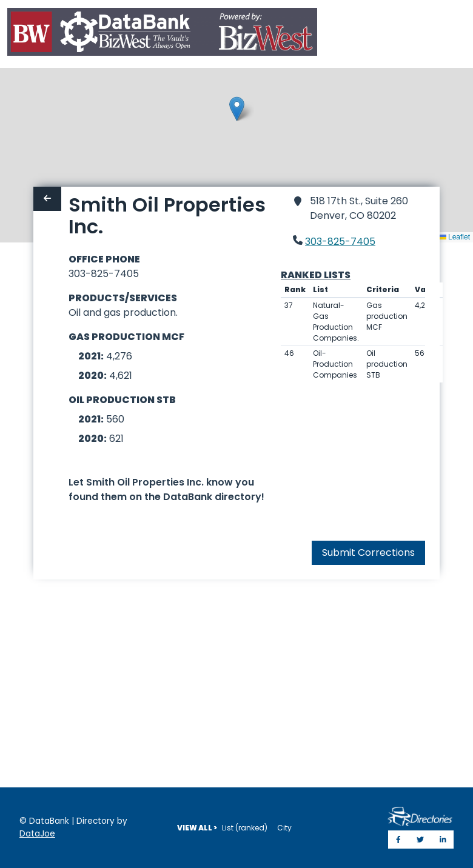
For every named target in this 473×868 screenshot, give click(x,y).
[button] (237, 109)
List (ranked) (245, 828)
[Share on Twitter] (420, 840)
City (284, 828)
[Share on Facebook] (398, 840)
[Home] (162, 34)
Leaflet (455, 237)
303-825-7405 (340, 242)
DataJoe (37, 834)
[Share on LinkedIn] (443, 840)
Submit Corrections (368, 553)
